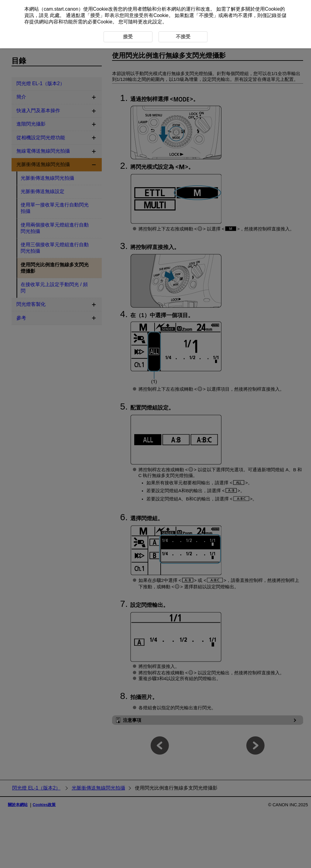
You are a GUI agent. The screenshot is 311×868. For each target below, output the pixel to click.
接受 (95, 15)
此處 (55, 15)
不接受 (206, 15)
